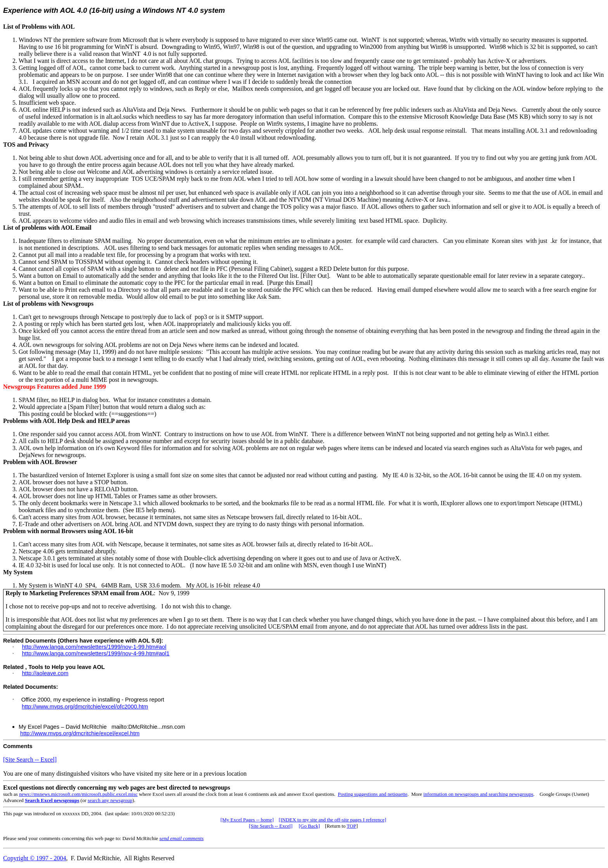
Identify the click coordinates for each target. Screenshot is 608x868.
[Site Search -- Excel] (30, 760)
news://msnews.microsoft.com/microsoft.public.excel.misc (78, 794)
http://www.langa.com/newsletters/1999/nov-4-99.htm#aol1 (96, 653)
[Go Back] (309, 826)
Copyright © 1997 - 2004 (35, 858)
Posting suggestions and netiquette (372, 794)
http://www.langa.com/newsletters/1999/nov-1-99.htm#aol (94, 647)
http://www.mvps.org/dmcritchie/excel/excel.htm (80, 733)
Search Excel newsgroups (52, 800)
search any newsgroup (110, 800)
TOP (351, 826)
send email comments (181, 838)
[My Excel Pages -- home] (247, 820)
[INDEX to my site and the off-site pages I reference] (332, 820)
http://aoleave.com (45, 673)
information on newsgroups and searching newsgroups (478, 794)
